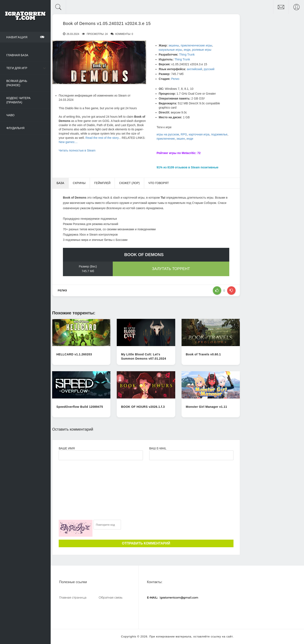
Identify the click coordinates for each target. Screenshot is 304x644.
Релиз (175, 79)
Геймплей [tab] (102, 183)
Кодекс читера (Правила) (18, 100)
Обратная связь (111, 598)
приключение (166, 139)
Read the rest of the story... (103, 138)
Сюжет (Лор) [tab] (129, 183)
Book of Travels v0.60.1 (203, 354)
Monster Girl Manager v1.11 (206, 407)
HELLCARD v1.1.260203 (74, 354)
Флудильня (15, 128)
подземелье (219, 134)
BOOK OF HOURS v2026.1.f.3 (143, 407)
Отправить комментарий (146, 543)
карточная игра (199, 134)
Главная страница (73, 598)
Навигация (25, 37)
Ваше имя (67, 448)
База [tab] (60, 183)
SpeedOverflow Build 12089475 (80, 407)
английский (195, 69)
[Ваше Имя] (101, 455)
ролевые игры (202, 50)
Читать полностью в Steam (77, 150)
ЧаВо (10, 115)
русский (209, 69)
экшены (174, 45)
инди (187, 50)
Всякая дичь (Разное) (17, 83)
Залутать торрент (171, 269)
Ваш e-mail (158, 448)
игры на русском (168, 134)
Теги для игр (17, 68)
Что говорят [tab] (159, 183)
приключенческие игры (196, 45)
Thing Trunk (187, 55)
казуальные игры (170, 50)
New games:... (68, 142)
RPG (184, 134)
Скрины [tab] (79, 183)
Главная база (17, 55)
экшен (181, 139)
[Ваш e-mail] (191, 455)
